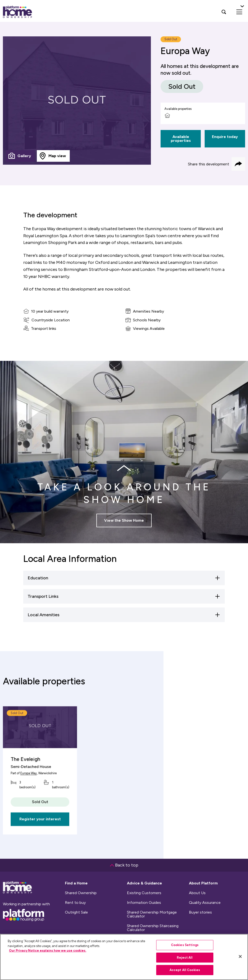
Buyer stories (200, 912)
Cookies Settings (185, 945)
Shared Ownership (81, 893)
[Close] (240, 956)
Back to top (124, 865)
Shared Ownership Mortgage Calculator (152, 914)
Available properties (181, 139)
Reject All (185, 958)
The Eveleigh (25, 770)
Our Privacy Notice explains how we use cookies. (48, 951)
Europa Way (29, 784)
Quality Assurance (205, 903)
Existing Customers (144, 893)
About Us (197, 893)
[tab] (20, 156)
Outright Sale (76, 912)
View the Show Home (124, 523)
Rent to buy (75, 903)
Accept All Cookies (185, 970)
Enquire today (225, 137)
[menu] (239, 12)
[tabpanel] (77, 101)
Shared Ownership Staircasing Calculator (153, 928)
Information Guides (144, 903)
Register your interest (40, 830)
